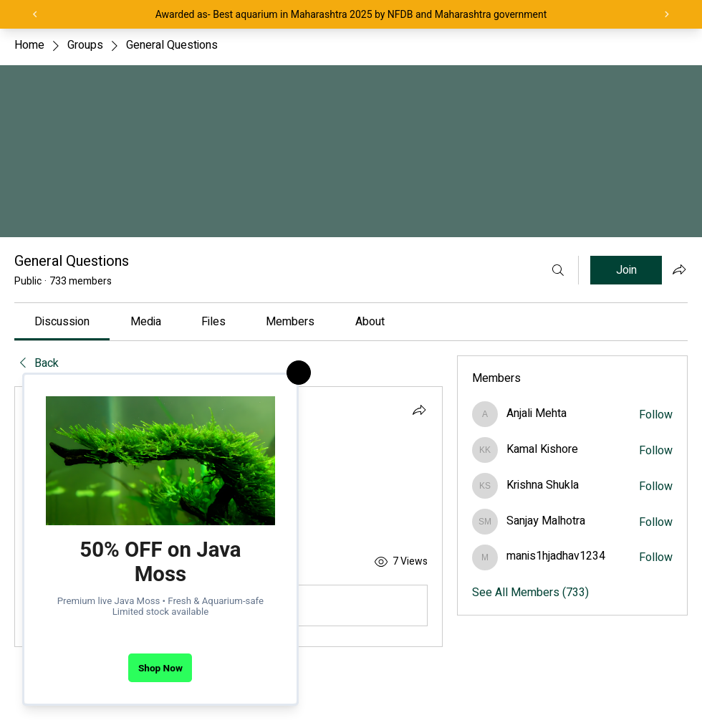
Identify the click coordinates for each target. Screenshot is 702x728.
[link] (62, 322)
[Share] (419, 410)
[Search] (558, 270)
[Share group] (679, 269)
